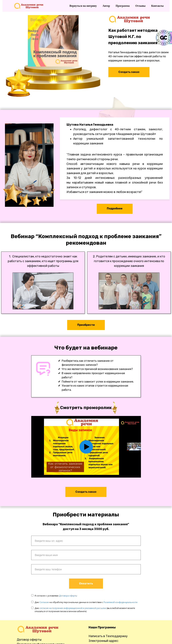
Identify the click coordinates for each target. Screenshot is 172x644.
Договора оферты (68, 596)
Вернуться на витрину (83, 6)
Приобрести (86, 325)
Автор (106, 6)
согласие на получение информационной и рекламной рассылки (73, 608)
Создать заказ (129, 72)
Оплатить (86, 583)
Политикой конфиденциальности (121, 602)
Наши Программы (102, 627)
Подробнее (115, 208)
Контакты (157, 6)
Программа (123, 6)
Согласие (44, 602)
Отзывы (141, 6)
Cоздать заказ (86, 492)
